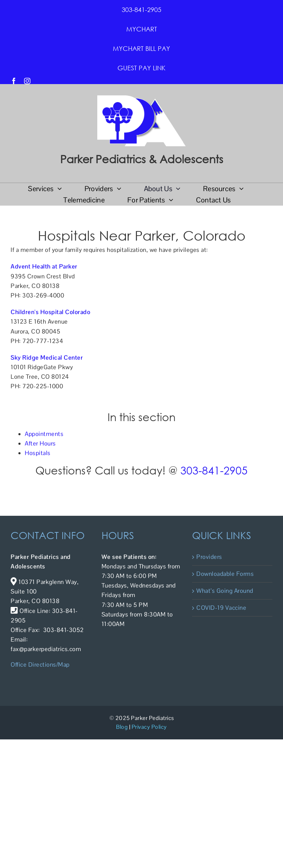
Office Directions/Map (40, 665)
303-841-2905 (214, 470)
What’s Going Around (225, 591)
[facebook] (14, 81)
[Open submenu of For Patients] (169, 200)
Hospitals (38, 453)
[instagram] (27, 81)
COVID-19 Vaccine (221, 608)
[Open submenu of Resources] (240, 189)
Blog (122, 727)
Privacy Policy (149, 727)
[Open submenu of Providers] (117, 189)
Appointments (44, 434)
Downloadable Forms (225, 574)
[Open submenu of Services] (58, 189)
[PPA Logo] (141, 98)
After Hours (40, 443)
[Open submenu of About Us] (176, 189)
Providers (209, 557)
